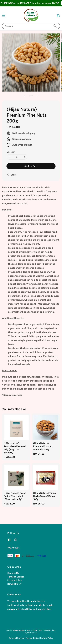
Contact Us (13, 573)
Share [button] (12, 175)
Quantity (11, 152)
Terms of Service (16, 577)
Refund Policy (14, 584)
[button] (4, 15)
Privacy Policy (14, 580)
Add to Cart (31, 166)
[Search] (55, 26)
